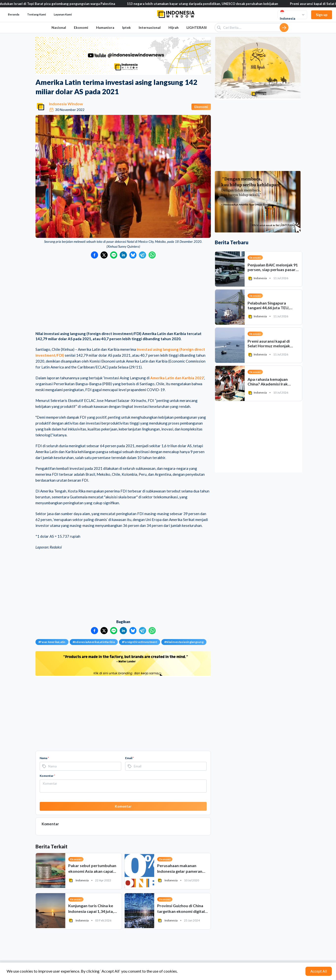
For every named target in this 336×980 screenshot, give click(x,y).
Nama (44, 758)
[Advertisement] (123, 295)
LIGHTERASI (197, 27)
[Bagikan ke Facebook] (94, 255)
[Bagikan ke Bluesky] (133, 255)
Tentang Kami (36, 14)
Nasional (59, 27)
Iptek (126, 27)
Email (130, 758)
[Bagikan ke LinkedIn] (123, 255)
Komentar (47, 776)
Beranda (14, 14)
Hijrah (174, 27)
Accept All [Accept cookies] (319, 971)
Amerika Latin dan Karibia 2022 (177, 378)
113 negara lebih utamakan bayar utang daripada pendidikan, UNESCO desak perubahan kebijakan (208, 4)
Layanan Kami (63, 14)
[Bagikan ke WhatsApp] (152, 255)
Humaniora (105, 27)
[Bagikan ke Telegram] (143, 255)
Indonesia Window (66, 104)
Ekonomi (81, 27)
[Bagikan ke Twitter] (104, 255)
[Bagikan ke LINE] (114, 255)
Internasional (150, 27)
